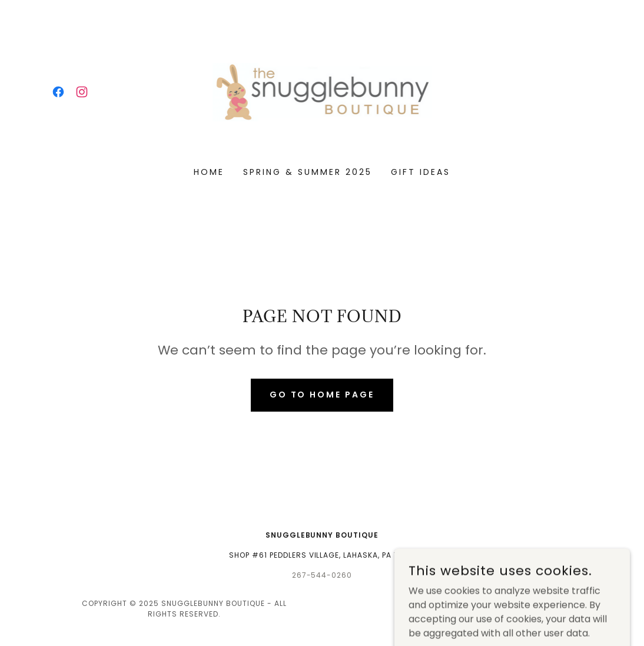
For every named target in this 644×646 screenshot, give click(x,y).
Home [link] (209, 172)
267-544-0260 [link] (322, 575)
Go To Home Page (322, 395)
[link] (58, 92)
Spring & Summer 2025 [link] (308, 172)
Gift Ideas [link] (421, 172)
